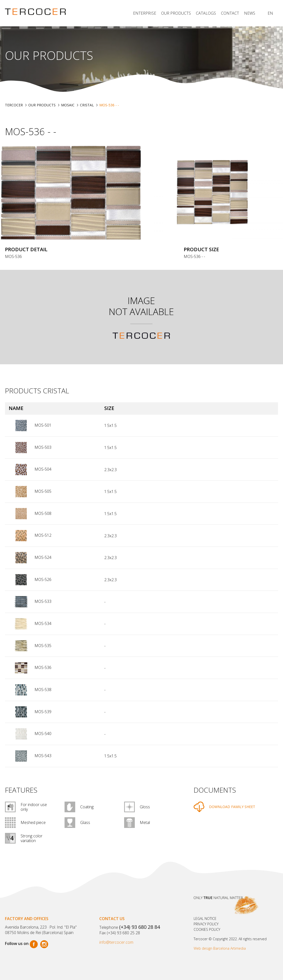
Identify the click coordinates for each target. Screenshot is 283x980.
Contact (230, 13)
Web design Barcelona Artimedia (220, 948)
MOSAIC (68, 105)
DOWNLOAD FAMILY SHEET (232, 807)
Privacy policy (206, 924)
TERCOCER (14, 105)
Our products (176, 13)
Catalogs (206, 13)
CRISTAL (87, 105)
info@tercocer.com (116, 942)
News (250, 13)
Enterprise (145, 13)
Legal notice (205, 919)
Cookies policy (207, 929)
